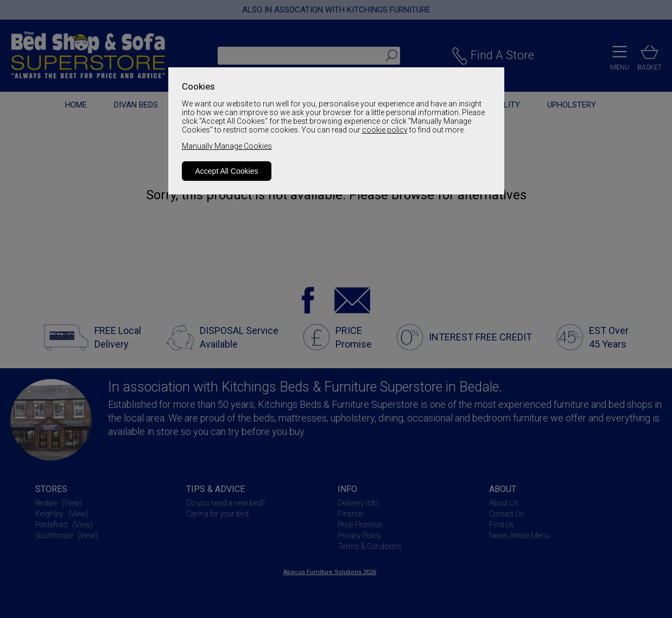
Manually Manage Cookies (227, 146)
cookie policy (385, 130)
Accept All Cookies (227, 171)
